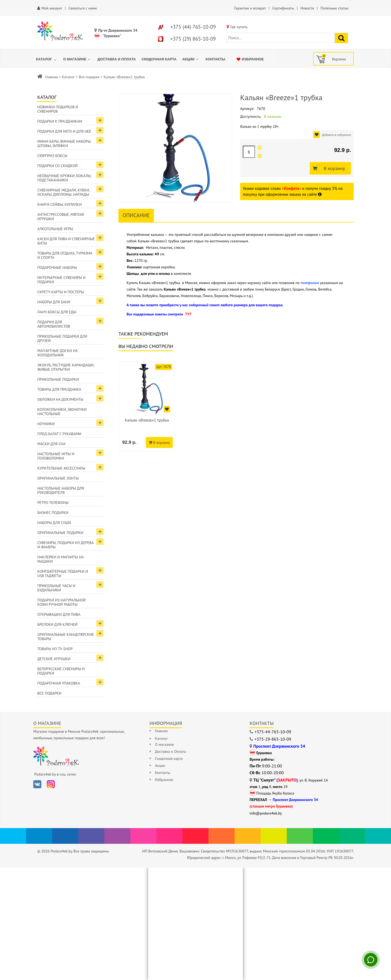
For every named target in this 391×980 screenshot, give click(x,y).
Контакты (163, 773)
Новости (307, 8)
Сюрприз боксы (52, 156)
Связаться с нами (83, 8)
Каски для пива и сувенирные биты (66, 241)
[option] (147, 406)
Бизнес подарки (53, 513)
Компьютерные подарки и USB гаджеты (63, 574)
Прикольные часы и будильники (56, 588)
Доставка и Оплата (170, 751)
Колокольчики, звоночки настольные (62, 412)
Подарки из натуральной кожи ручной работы (62, 602)
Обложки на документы (60, 399)
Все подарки (89, 77)
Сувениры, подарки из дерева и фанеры (66, 545)
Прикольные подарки (58, 379)
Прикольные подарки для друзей (62, 338)
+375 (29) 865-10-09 (193, 39)
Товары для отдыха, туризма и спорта (65, 255)
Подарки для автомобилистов (54, 324)
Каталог (68, 77)
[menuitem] (47, 59)
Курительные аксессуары (61, 468)
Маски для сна (51, 444)
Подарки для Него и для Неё (64, 131)
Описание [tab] (136, 215)
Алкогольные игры (55, 229)
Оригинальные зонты (58, 478)
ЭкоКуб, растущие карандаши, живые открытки (66, 367)
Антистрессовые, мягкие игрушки (61, 217)
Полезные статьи (334, 8)
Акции (160, 766)
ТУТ (188, 314)
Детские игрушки (54, 659)
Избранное (164, 780)
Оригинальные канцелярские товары (66, 637)
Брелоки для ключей (57, 624)
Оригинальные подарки (60, 533)
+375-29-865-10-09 (273, 739)
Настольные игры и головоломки (56, 456)
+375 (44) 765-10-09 (193, 27)
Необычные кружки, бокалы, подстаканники (64, 178)
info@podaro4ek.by (266, 813)
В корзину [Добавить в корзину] (333, 168)
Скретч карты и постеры (61, 292)
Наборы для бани (54, 302)
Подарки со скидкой (57, 166)
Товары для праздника (59, 389)
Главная (52, 77)
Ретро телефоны (53, 503)
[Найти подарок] (341, 38)
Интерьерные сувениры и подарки (61, 280)
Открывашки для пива (59, 614)
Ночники (46, 424)
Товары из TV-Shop (55, 649)
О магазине (164, 744)
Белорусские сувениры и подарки (61, 671)
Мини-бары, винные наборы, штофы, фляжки (64, 144)
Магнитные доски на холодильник (57, 353)
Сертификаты (283, 8)
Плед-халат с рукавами (59, 434)
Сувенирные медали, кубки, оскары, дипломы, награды (64, 192)
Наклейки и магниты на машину (61, 559)
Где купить (239, 27)
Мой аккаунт (52, 8)
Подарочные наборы (57, 268)
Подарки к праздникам (60, 121)
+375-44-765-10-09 (273, 732)
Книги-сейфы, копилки (59, 204)
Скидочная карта (169, 758)
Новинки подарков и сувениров (58, 109)
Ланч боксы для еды (57, 312)
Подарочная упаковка (59, 683)
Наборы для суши (54, 523)
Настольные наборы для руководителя (61, 490)
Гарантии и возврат (250, 8)
